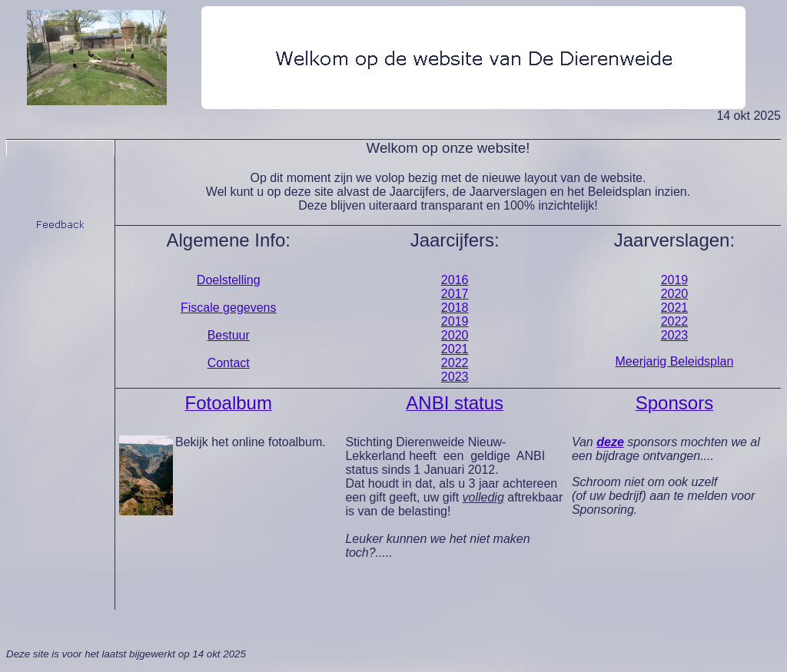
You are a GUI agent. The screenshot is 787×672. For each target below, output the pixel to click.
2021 (455, 349)
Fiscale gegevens (229, 308)
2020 (455, 335)
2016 (455, 280)
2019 (455, 321)
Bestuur (229, 335)
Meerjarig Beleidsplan (675, 361)
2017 (455, 294)
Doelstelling (229, 280)
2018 (455, 308)
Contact (229, 363)
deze (610, 442)
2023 (455, 377)
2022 (455, 363)
